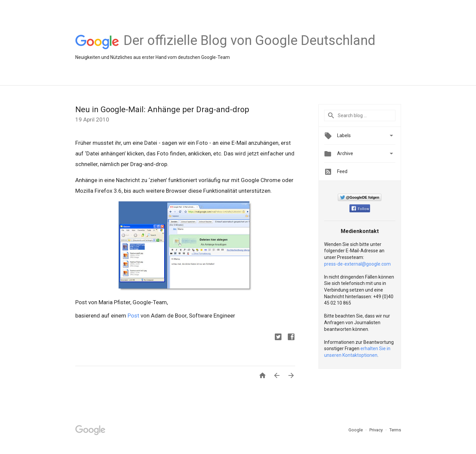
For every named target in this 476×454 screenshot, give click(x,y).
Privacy (377, 430)
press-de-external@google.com (357, 264)
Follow (360, 209)
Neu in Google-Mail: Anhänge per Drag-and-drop (162, 110)
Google (356, 430)
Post (133, 316)
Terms (395, 430)
